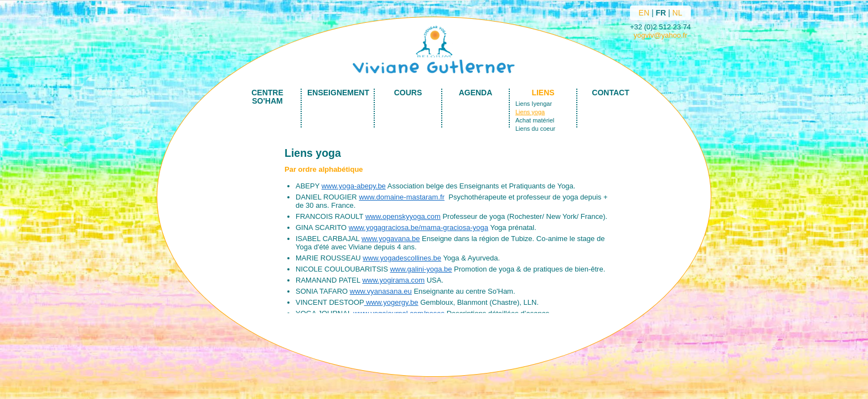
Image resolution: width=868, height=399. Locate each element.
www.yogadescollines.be (402, 258)
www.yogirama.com (393, 280)
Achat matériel (535, 120)
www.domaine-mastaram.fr (402, 197)
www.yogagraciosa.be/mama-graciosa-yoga (418, 227)
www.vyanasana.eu (381, 291)
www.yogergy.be (391, 302)
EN (644, 13)
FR (661, 13)
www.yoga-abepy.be (354, 186)
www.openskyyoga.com (403, 216)
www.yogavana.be (391, 239)
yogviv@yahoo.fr (660, 35)
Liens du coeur (535, 129)
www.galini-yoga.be (421, 269)
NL (678, 13)
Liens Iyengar (534, 104)
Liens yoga (530, 112)
